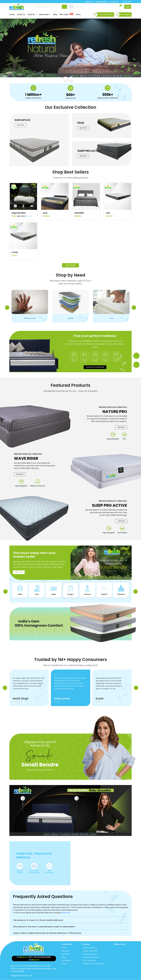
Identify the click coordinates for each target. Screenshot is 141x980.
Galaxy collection (90, 945)
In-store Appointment (103, 14)
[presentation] (66, 77)
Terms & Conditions (122, 977)
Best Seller (66, 14)
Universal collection (91, 951)
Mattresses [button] (44, 14)
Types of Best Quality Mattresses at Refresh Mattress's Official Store (47, 927)
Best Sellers (66, 955)
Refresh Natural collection (94, 958)
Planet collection (90, 948)
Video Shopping (123, 14)
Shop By (31, 14)
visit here (66, 907)
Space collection (90, 942)
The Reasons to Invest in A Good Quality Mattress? (38, 914)
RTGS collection (89, 955)
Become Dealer (95, 2)
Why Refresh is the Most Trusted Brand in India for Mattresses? (44, 921)
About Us (21, 14)
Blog (55, 14)
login (128, 7)
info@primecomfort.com (21, 970)
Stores (64, 958)
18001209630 (127, 2)
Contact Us (108, 2)
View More (70, 250)
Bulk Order (83, 2)
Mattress (65, 948)
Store (78, 14)
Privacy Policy (99, 977)
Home (12, 14)
